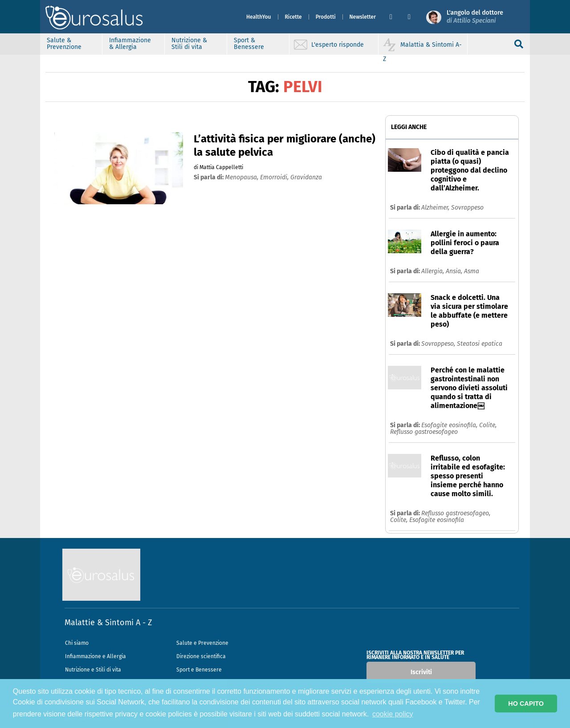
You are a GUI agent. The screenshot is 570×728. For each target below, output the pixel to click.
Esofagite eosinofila (437, 520)
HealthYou (259, 17)
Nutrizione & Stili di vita (189, 44)
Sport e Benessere (199, 670)
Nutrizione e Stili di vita (93, 670)
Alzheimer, (436, 208)
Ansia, (455, 271)
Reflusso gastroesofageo (424, 432)
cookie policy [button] (393, 714)
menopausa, (242, 177)
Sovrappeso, (439, 344)
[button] (395, 17)
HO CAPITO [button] (526, 704)
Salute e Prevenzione (202, 643)
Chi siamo (77, 643)
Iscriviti (421, 672)
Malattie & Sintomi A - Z (108, 623)
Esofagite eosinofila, (450, 425)
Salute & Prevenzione (64, 44)
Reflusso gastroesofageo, (456, 513)
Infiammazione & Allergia (130, 44)
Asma (472, 271)
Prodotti (326, 17)
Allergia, (434, 271)
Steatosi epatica (480, 344)
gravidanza (306, 177)
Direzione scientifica (201, 656)
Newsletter (363, 17)
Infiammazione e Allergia (96, 656)
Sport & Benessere (249, 44)
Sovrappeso (467, 208)
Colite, (488, 425)
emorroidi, (275, 177)
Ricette (293, 17)
